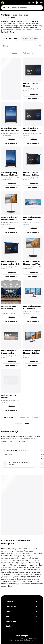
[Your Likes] (33, 3)
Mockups (13, 53)
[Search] (40, 8)
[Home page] (5, 418)
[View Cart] (29, 3)
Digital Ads (12, 133)
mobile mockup (30, 38)
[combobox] (27, 8)
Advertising (27, 89)
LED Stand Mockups (10, 134)
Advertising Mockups (8, 313)
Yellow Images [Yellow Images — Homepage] (22, 636)
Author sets (28, 53)
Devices (26, 222)
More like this (33, 99)
